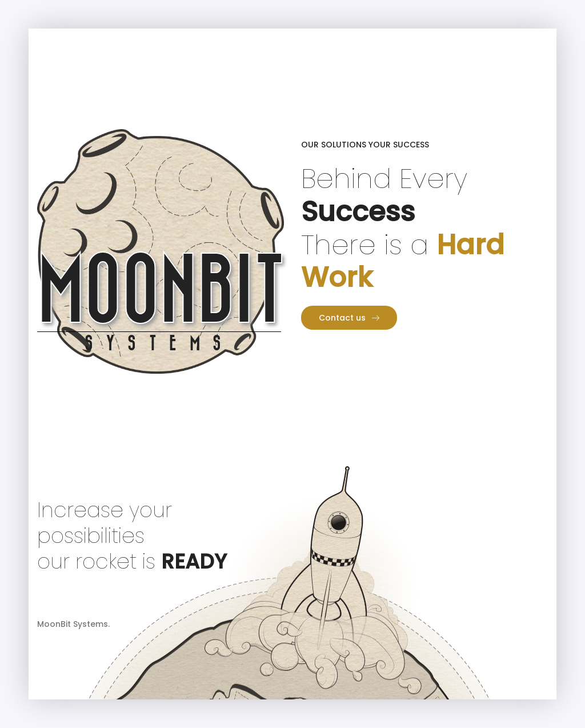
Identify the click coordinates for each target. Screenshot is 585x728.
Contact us (349, 318)
